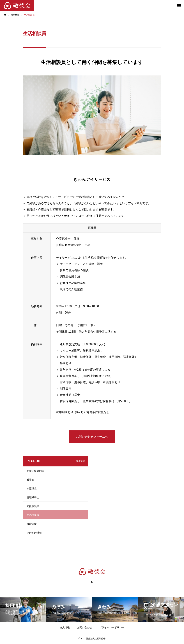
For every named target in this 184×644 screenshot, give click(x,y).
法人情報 (65, 627)
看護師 (30, 480)
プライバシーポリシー (112, 627)
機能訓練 (32, 524)
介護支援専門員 (35, 471)
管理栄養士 (33, 497)
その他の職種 (34, 533)
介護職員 (32, 489)
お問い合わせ (84, 627)
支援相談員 (33, 506)
